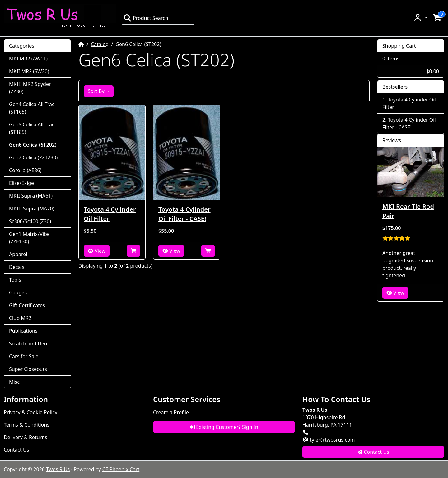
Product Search (146, 18)
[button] (420, 18)
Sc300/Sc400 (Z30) (30, 221)
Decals (17, 267)
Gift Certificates (27, 305)
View (97, 251)
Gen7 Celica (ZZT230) (33, 157)
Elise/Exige (21, 183)
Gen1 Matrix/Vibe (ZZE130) (29, 238)
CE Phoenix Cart (121, 469)
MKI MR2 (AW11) (28, 59)
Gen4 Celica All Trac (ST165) (32, 108)
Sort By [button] (97, 91)
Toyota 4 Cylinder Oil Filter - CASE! (184, 214)
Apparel (18, 254)
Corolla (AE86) (25, 170)
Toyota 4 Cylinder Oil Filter (110, 214)
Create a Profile (171, 412)
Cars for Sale (24, 356)
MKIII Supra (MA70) (32, 209)
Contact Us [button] (373, 452)
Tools (15, 280)
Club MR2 (20, 318)
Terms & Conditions (27, 425)
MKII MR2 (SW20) (29, 71)
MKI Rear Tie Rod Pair (408, 211)
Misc (14, 382)
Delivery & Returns (26, 437)
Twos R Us (58, 469)
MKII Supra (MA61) (31, 196)
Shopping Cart (399, 46)
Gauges (18, 293)
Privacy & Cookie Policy (30, 412)
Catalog (100, 44)
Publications (23, 331)
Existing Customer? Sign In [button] (224, 427)
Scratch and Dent (29, 344)
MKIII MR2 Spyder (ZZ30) (30, 88)
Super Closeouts (28, 369)
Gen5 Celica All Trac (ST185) (32, 128)
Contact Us (16, 450)
